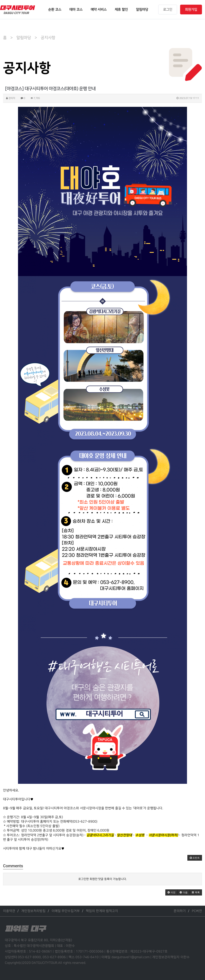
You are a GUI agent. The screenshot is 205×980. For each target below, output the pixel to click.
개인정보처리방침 (33, 911)
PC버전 (197, 911)
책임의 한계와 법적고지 (102, 911)
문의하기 (180, 911)
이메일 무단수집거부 (66, 911)
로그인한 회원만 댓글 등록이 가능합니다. (103, 879)
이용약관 (9, 911)
